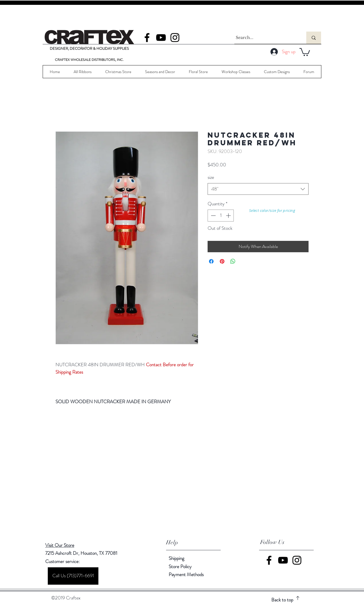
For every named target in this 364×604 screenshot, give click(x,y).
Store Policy (180, 566)
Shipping (176, 558)
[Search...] (265, 38)
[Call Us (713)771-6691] (73, 576)
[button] (305, 52)
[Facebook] (147, 38)
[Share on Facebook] (211, 261)
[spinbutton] (221, 216)
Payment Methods (187, 574)
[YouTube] (161, 38)
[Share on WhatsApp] (233, 261)
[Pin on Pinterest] (222, 261)
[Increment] (229, 216)
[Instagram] (175, 38)
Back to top (282, 600)
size (211, 177)
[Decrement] (213, 216)
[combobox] (258, 189)
